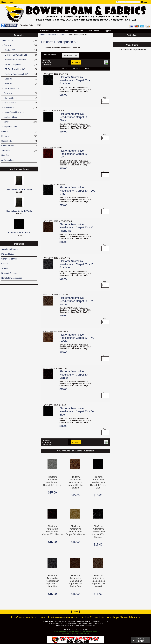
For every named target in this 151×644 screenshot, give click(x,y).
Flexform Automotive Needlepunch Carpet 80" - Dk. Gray (77, 191)
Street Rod (79, 31)
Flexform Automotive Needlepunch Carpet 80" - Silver (52, 481)
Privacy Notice (8, 254)
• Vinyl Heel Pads (9, 127)
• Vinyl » (19, 122)
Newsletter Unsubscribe (12, 278)
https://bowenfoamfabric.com (27, 617)
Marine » (19, 136)
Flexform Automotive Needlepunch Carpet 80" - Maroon (75, 375)
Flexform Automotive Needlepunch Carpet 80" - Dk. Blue (77, 411)
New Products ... (8, 155)
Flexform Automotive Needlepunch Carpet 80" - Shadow (98, 532)
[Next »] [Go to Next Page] (78, 62)
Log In (12, 2)
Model (65, 69)
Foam (57, 31)
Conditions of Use (9, 259)
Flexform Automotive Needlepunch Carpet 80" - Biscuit (75, 530)
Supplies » (19, 151)
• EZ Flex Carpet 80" (19, 65)
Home (4, 2)
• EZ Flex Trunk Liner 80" (19, 69)
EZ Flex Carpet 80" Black (19, 226)
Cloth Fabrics (94, 31)
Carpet (61, 35)
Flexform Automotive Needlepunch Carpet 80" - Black (75, 117)
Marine (67, 31)
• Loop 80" (19, 79)
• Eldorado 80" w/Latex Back (19, 55)
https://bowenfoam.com (97, 617)
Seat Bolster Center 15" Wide (19, 205)
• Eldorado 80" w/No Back (19, 60)
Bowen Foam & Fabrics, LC (85, 625)
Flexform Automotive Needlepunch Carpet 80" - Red (75, 154)
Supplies (108, 31)
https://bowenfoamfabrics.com (64, 617)
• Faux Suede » (19, 103)
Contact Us (6, 264)
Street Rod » (19, 141)
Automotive (52, 35)
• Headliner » (19, 108)
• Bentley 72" (19, 50)
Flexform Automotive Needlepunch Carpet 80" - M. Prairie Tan (77, 227)
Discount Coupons (9, 273)
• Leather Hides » (9, 117)
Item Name (76, 69)
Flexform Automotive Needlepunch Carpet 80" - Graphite (75, 80)
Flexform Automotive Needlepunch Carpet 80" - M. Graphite (77, 264)
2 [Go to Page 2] (73, 62)
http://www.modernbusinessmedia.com (75, 633)
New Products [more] (19, 169)
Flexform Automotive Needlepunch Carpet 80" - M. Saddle (77, 338)
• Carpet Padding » (10, 88)
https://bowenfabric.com (127, 617)
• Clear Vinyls (19, 93)
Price (87, 69)
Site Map (5, 268)
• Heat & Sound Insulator (13, 112)
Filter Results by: (49, 55)
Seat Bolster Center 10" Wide (19, 183)
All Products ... (8, 160)
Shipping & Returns (10, 249)
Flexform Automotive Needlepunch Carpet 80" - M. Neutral (77, 301)
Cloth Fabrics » (19, 146)
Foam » (19, 131)
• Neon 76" (19, 84)
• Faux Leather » (19, 98)
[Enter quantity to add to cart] (105, 101)
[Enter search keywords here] (128, 2)
